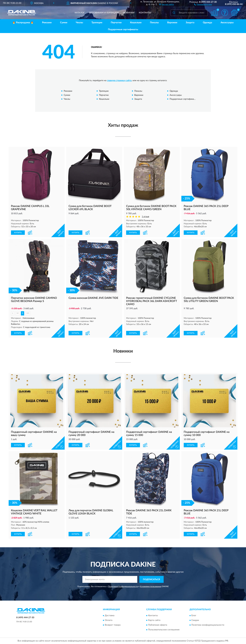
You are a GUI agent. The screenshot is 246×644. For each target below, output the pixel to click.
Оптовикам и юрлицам (104, 13)
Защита (190, 23)
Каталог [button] (80, 13)
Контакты (145, 13)
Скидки (195, 620)
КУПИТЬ (18, 233)
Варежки (172, 23)
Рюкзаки (47, 23)
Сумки (64, 23)
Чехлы (79, 23)
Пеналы (154, 23)
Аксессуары (227, 23)
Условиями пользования (151, 586)
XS (28, 313)
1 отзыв (145, 217)
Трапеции (97, 23)
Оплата (109, 620)
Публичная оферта (158, 625)
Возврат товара (113, 625)
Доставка (110, 616)
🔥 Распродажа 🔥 (23, 23)
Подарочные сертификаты (123, 29)
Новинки (129, 13)
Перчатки (116, 23)
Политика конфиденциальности (208, 625)
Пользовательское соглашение (164, 630)
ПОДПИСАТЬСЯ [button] (151, 580)
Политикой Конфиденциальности (123, 586)
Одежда (207, 23)
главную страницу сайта (119, 81)
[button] (203, 4)
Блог (194, 616)
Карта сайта (154, 620)
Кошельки (136, 23)
